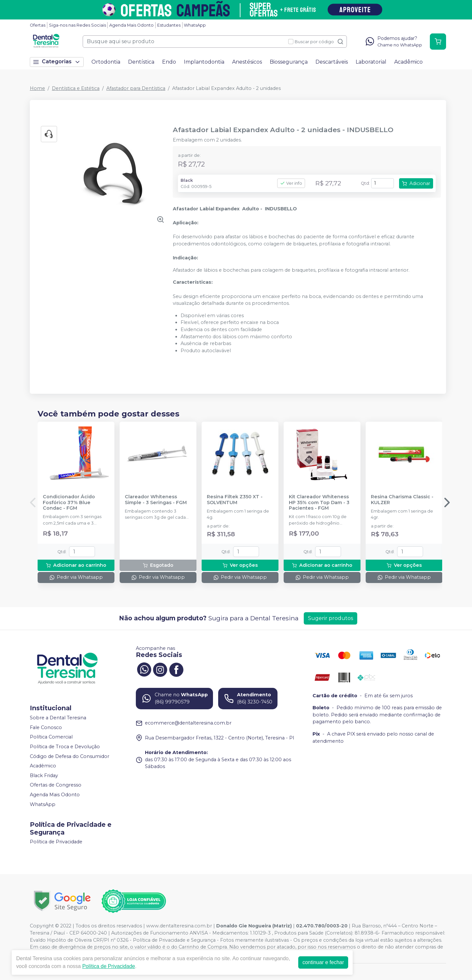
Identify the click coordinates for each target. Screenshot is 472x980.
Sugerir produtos (330, 618)
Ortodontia (106, 62)
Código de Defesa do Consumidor (70, 756)
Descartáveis (332, 62)
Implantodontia (204, 62)
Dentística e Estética (76, 88)
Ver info (291, 183)
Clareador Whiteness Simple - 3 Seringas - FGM (156, 500)
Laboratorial (371, 62)
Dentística (141, 62)
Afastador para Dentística (136, 88)
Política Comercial (51, 737)
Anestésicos (247, 62)
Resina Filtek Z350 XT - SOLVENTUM (235, 500)
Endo (169, 62)
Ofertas (38, 25)
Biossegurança (289, 62)
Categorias (57, 62)
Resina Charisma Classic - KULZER (402, 500)
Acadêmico (408, 62)
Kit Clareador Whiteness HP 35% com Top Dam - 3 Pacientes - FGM (319, 502)
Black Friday (44, 775)
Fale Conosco (46, 727)
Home (37, 88)
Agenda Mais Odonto (131, 25)
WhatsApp (195, 25)
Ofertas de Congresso (56, 785)
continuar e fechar (323, 962)
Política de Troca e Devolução (65, 747)
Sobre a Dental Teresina (58, 718)
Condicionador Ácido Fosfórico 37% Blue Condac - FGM (69, 502)
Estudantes (169, 25)
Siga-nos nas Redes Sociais (77, 25)
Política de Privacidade (56, 842)
